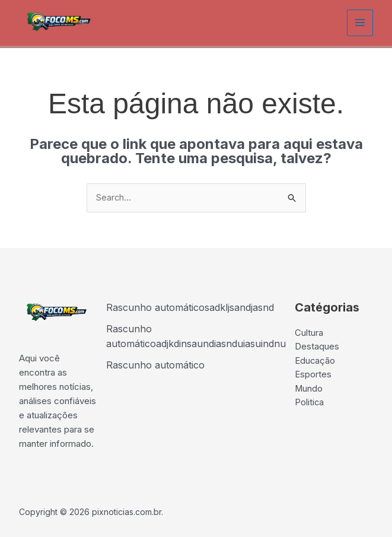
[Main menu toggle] (360, 23)
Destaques (317, 348)
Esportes (313, 376)
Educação (315, 362)
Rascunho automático (155, 365)
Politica (310, 405)
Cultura (309, 334)
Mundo (309, 391)
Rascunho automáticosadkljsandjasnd (190, 308)
